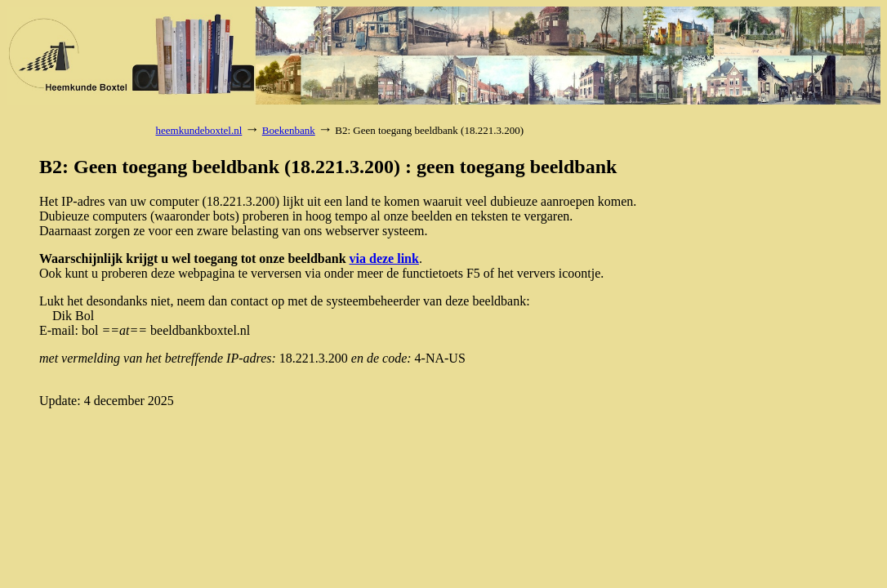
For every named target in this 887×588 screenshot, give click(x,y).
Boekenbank (289, 130)
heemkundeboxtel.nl (199, 130)
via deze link (384, 258)
